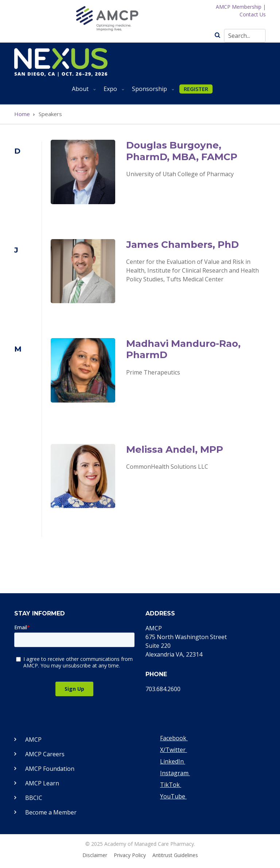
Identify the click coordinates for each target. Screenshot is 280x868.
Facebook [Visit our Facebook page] (174, 738)
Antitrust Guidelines (175, 855)
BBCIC (34, 798)
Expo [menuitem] (112, 92)
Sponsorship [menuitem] (152, 92)
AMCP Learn (42, 783)
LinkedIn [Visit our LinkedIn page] (173, 761)
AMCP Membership (239, 7)
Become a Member (51, 812)
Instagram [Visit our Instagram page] (175, 773)
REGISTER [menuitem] (196, 89)
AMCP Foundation (50, 769)
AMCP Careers (45, 754)
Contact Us (253, 14)
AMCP (33, 740)
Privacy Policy (130, 855)
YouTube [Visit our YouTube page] (173, 796)
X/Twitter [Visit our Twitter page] (174, 750)
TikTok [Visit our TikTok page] (171, 785)
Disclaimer (95, 855)
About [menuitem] (82, 92)
